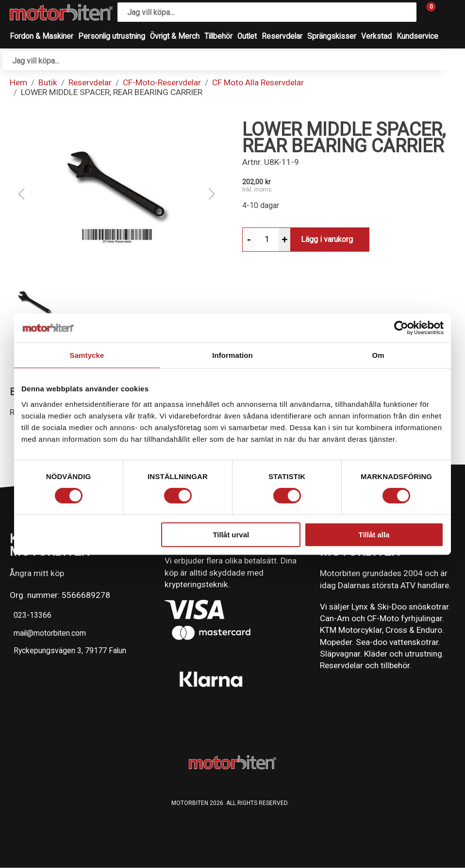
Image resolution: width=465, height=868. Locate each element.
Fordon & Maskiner (42, 36)
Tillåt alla (374, 535)
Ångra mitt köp (37, 573)
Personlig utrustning (112, 36)
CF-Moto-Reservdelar (162, 82)
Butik (48, 82)
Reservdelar (282, 36)
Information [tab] (232, 355)
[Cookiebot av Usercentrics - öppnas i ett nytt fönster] (401, 328)
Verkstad (376, 36)
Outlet (247, 36)
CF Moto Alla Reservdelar (258, 82)
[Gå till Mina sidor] (446, 12)
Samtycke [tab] (87, 355)
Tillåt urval (231, 535)
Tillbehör (218, 36)
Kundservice (417, 36)
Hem (18, 82)
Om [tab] (378, 355)
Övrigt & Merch (175, 36)
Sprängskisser (332, 36)
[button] (116, 194)
